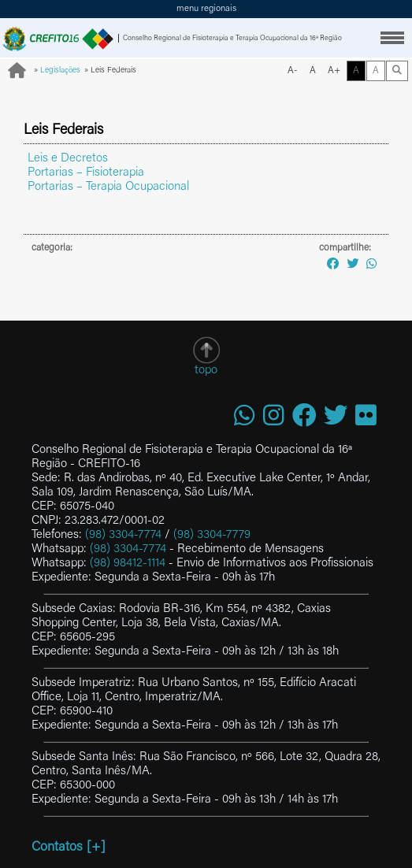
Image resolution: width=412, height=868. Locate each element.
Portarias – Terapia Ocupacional (108, 187)
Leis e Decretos (68, 159)
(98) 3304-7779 (212, 535)
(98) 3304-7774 (123, 535)
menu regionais (206, 9)
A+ (334, 71)
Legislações (60, 71)
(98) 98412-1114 (128, 564)
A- (293, 71)
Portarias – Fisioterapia (86, 173)
